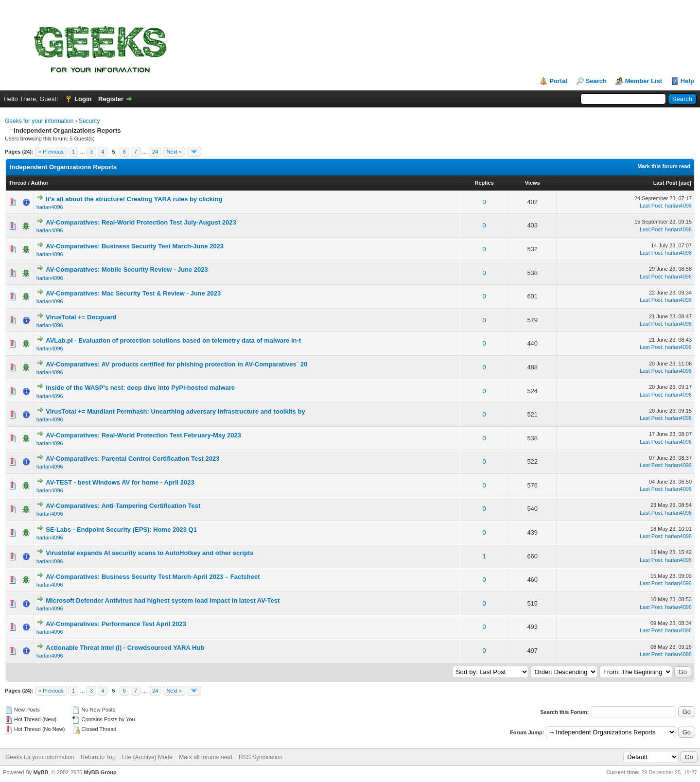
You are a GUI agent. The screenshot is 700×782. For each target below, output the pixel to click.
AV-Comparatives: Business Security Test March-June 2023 (135, 246)
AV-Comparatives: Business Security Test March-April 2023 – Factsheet (153, 577)
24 (155, 152)
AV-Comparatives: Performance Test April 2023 (116, 624)
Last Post (665, 183)
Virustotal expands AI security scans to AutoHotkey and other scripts (149, 553)
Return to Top (98, 757)
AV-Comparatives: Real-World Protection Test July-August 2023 (141, 222)
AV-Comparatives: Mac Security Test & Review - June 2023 (133, 293)
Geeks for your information (39, 121)
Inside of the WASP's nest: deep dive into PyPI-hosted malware (140, 388)
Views (533, 183)
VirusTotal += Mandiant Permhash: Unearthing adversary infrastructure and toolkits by (175, 411)
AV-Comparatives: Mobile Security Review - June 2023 (127, 269)
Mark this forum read (664, 166)
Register (111, 99)
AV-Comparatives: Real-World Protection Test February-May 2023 (143, 435)
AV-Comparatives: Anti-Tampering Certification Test (123, 506)
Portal (558, 81)
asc (685, 183)
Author (39, 183)
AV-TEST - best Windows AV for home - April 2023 (120, 482)
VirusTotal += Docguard (81, 317)
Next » (174, 152)
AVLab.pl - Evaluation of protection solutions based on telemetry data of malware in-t (173, 340)
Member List (644, 81)
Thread (18, 183)
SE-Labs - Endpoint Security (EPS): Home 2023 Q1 (121, 530)
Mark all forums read (205, 757)
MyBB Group (100, 772)
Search (596, 81)
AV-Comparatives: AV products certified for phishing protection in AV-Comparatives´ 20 (176, 364)
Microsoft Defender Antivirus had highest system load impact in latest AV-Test (163, 600)
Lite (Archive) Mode (147, 757)
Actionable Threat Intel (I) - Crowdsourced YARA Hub (125, 648)
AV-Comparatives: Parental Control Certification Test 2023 (132, 459)
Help (687, 81)
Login (83, 99)
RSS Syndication (261, 757)
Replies (484, 183)
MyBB (41, 772)
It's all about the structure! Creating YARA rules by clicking (134, 199)
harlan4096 (50, 207)
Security (89, 121)
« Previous (51, 152)
